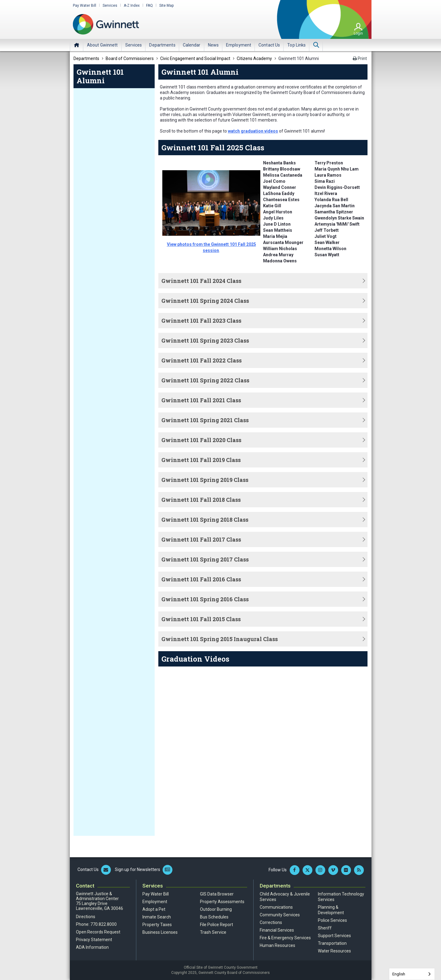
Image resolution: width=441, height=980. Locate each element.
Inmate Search (157, 917)
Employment (155, 902)
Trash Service (213, 932)
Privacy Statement (94, 940)
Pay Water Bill (85, 6)
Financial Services (277, 930)
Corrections (271, 922)
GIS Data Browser (217, 894)
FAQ (149, 6)
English (399, 974)
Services (110, 6)
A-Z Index (132, 6)
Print (360, 58)
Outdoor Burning (216, 909)
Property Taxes (157, 925)
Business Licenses (160, 932)
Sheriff (325, 928)
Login (358, 33)
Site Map (166, 6)
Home (77, 45)
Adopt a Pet (154, 909)
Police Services (332, 920)
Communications (276, 907)
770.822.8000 (104, 924)
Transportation (332, 943)
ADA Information (92, 947)
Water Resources (334, 951)
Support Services (334, 936)
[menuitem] (102, 45)
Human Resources (277, 945)
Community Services (280, 915)
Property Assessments (222, 902)
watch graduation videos (253, 131)
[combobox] (412, 974)
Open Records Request (98, 932)
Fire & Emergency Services (285, 938)
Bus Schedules (214, 917)
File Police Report (217, 925)
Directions (86, 917)
